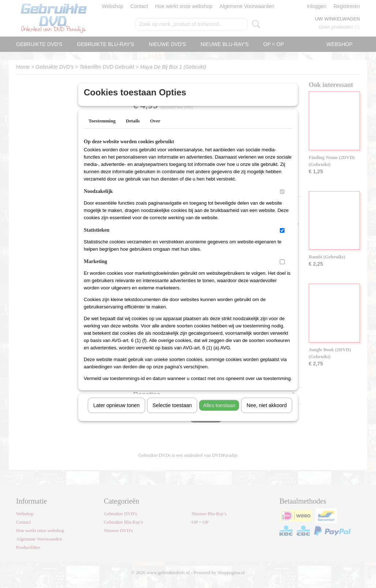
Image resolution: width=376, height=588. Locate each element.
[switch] (282, 201)
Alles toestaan (219, 415)
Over (155, 130)
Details (133, 130)
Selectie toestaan (172, 415)
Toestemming (102, 130)
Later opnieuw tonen (116, 415)
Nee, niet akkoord (267, 415)
